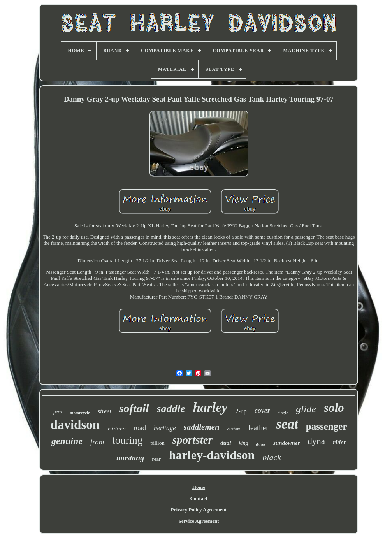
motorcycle (80, 413)
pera (58, 412)
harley (210, 407)
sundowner (287, 443)
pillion (157, 443)
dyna (316, 441)
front (97, 442)
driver (261, 444)
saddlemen (202, 427)
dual (226, 443)
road (140, 428)
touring (127, 440)
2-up (241, 411)
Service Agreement (199, 521)
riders (117, 429)
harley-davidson (212, 455)
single (283, 413)
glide (306, 409)
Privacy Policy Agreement (199, 510)
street (105, 411)
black (272, 457)
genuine (67, 441)
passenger (327, 426)
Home (199, 487)
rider (339, 442)
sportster (192, 440)
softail (134, 408)
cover (262, 411)
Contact (199, 498)
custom (234, 429)
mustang (130, 458)
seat (287, 424)
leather (258, 428)
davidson (75, 425)
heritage (165, 428)
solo (334, 408)
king (243, 443)
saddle (171, 408)
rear (156, 459)
